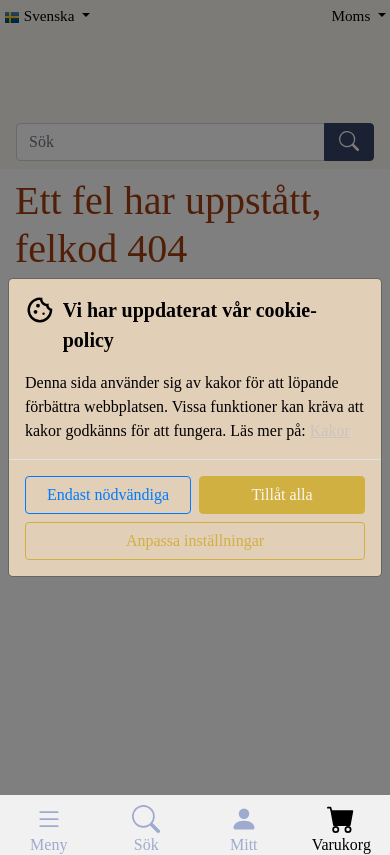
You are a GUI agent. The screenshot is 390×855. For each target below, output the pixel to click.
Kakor (330, 430)
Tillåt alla (281, 494)
